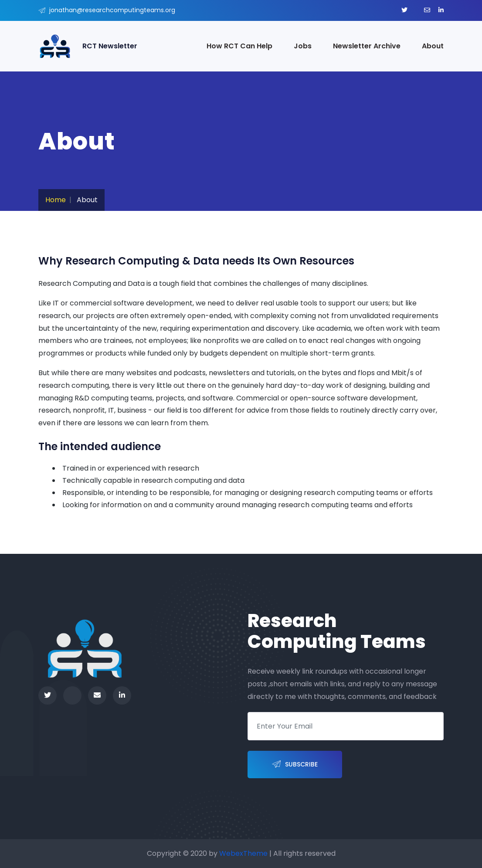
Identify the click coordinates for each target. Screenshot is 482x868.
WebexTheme (243, 853)
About (433, 46)
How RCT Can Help (239, 46)
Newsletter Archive (367, 46)
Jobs (303, 46)
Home (56, 200)
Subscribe (295, 765)
